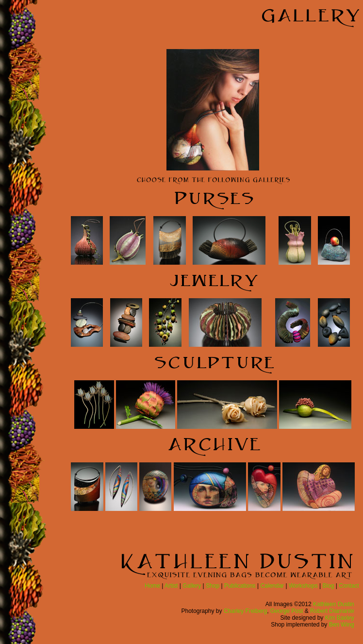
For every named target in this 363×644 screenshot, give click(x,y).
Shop (213, 586)
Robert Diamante (332, 611)
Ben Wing (342, 625)
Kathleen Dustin (334, 604)
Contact (349, 586)
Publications (240, 586)
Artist (171, 586)
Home (152, 586)
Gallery (192, 586)
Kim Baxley (340, 618)
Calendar (272, 586)
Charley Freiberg (245, 611)
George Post (287, 611)
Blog (329, 586)
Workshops (303, 586)
